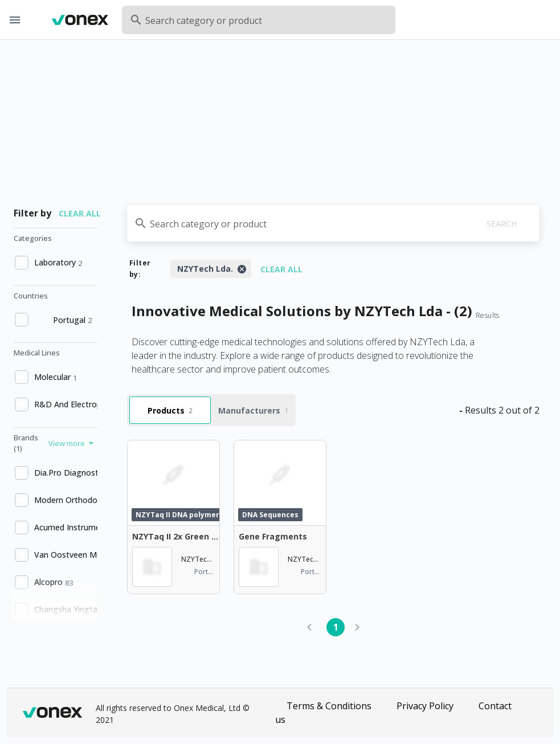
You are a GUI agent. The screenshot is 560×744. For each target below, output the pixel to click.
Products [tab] (170, 410)
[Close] (242, 269)
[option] (54, 263)
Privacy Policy (425, 706)
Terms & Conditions (329, 706)
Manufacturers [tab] (253, 410)
